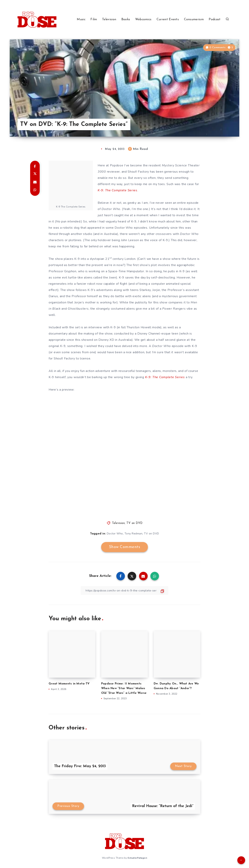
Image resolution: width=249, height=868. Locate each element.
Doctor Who (115, 534)
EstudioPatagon (137, 858)
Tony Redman (134, 534)
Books (126, 19)
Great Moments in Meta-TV (69, 684)
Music (81, 19)
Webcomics (143, 19)
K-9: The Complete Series (117, 190)
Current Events (168, 19)
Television (109, 19)
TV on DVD (135, 523)
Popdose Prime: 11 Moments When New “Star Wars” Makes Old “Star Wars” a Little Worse (124, 688)
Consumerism (194, 19)
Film (94, 19)
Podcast (215, 19)
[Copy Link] (124, 591)
